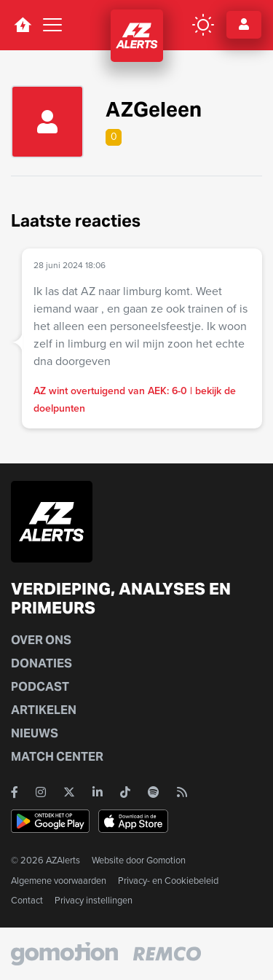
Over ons (41, 640)
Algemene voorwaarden (59, 881)
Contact (27, 900)
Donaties (41, 663)
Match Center (57, 757)
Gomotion (166, 860)
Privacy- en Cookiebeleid (168, 881)
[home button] (23, 25)
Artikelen (44, 710)
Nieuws (35, 733)
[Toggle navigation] (52, 25)
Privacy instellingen (94, 900)
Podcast (40, 687)
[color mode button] (203, 25)
